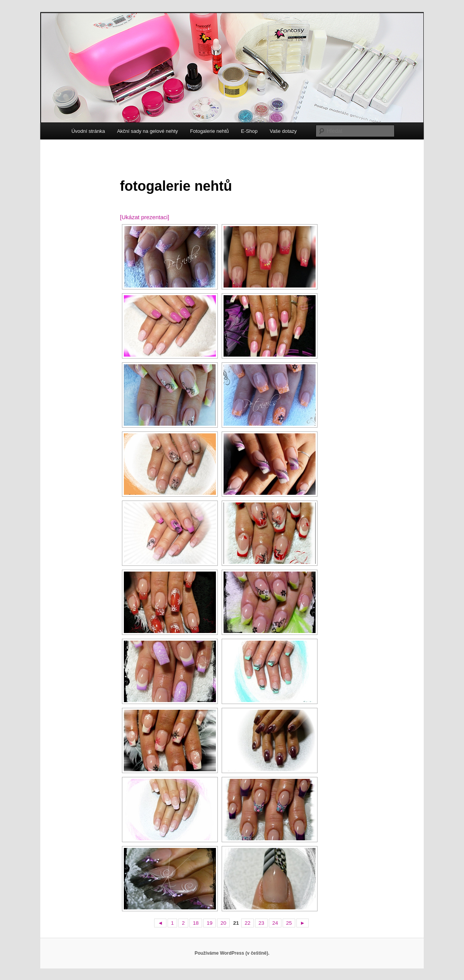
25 (289, 923)
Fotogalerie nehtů (210, 131)
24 (275, 923)
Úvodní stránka (88, 131)
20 (223, 923)
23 (261, 923)
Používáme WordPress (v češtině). (232, 953)
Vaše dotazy (283, 131)
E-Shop (249, 131)
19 (210, 923)
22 (248, 923)
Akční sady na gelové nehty (147, 131)
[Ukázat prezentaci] (145, 217)
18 (196, 923)
